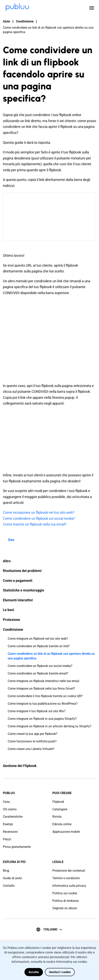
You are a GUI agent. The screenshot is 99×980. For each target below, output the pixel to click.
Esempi (8, 824)
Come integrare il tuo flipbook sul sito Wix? (37, 711)
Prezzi (7, 839)
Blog (6, 871)
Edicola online (62, 824)
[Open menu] (92, 8)
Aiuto (7, 21)
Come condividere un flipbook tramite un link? (39, 646)
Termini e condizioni (66, 878)
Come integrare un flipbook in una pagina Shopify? (42, 719)
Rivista (57, 817)
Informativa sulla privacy (69, 886)
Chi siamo (10, 809)
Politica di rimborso (66, 901)
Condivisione (25, 21)
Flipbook (58, 802)
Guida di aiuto (12, 878)
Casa (6, 802)
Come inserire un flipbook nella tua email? (35, 524)
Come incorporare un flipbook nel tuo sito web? (39, 512)
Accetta (34, 972)
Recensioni (10, 832)
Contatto (9, 886)
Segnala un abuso (65, 908)
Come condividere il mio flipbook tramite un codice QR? (45, 696)
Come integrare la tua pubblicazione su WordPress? (43, 704)
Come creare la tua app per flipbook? (33, 734)
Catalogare (60, 809)
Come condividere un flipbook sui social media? (40, 666)
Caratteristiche (13, 817)
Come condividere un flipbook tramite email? (38, 673)
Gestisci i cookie (60, 972)
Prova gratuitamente (17, 847)
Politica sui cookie (65, 893)
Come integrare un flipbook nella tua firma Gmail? (41, 689)
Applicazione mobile (66, 832)
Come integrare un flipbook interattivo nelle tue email (43, 681)
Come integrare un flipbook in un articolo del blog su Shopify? (49, 726)
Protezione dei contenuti (69, 871)
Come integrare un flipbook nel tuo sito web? (38, 639)
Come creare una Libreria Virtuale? (31, 749)
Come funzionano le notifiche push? (32, 741)
